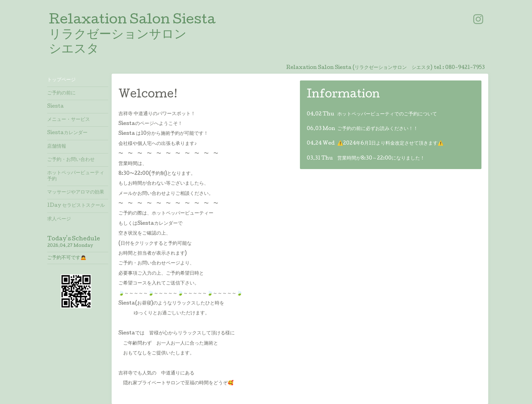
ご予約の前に (61, 93)
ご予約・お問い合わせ (71, 160)
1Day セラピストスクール (76, 206)
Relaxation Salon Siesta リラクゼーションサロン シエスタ (132, 35)
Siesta (55, 107)
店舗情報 (57, 147)
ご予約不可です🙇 (67, 258)
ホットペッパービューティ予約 (76, 176)
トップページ (61, 80)
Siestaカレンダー (67, 133)
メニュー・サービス (69, 120)
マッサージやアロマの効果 (76, 192)
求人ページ (59, 219)
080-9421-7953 (465, 68)
